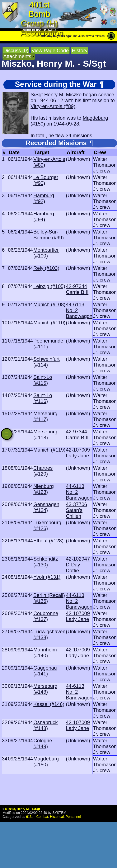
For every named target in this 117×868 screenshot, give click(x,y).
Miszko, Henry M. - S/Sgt (22, 809)
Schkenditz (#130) (46, 562)
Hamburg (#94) (44, 216)
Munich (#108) (49, 304)
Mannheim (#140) (45, 653)
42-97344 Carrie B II (77, 289)
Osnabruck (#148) (46, 725)
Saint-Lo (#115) (43, 380)
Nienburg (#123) (44, 489)
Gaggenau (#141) (45, 671)
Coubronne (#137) (46, 616)
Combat (42, 817)
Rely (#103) (46, 268)
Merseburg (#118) (45, 435)
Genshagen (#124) (46, 507)
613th (30, 817)
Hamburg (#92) (44, 198)
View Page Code (50, 50)
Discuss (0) (16, 50)
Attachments (17, 56)
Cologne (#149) (43, 743)
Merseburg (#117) (45, 416)
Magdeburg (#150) (46, 762)
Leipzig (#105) (49, 286)
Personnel (73, 817)
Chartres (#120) (43, 471)
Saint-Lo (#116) (43, 398)
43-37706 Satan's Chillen (76, 510)
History (80, 50)
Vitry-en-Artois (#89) (53, 106)
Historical (57, 817)
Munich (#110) (49, 323)
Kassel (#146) (49, 704)
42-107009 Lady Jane (78, 453)
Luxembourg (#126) (47, 525)
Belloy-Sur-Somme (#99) (49, 235)
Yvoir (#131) (47, 577)
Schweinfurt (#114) (46, 362)
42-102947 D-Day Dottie (78, 565)
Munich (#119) (49, 450)
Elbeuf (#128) (48, 541)
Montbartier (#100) (46, 253)
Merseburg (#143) (45, 689)
